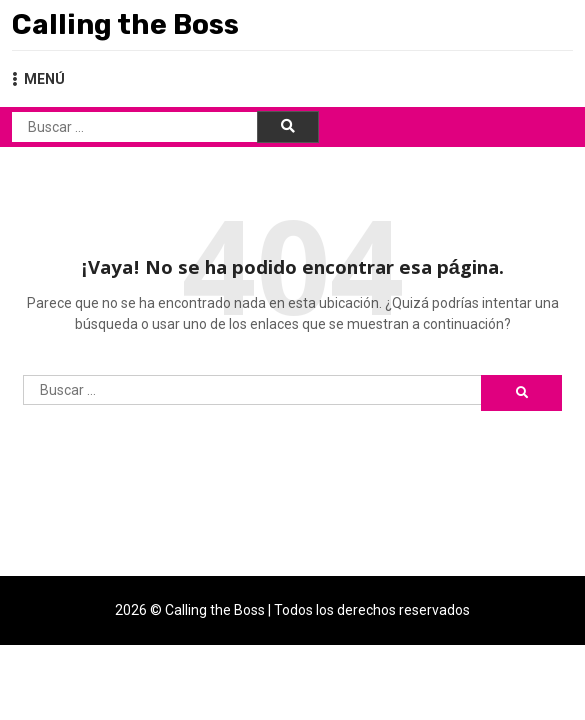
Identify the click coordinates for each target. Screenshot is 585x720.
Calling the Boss (125, 24)
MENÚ (38, 79)
